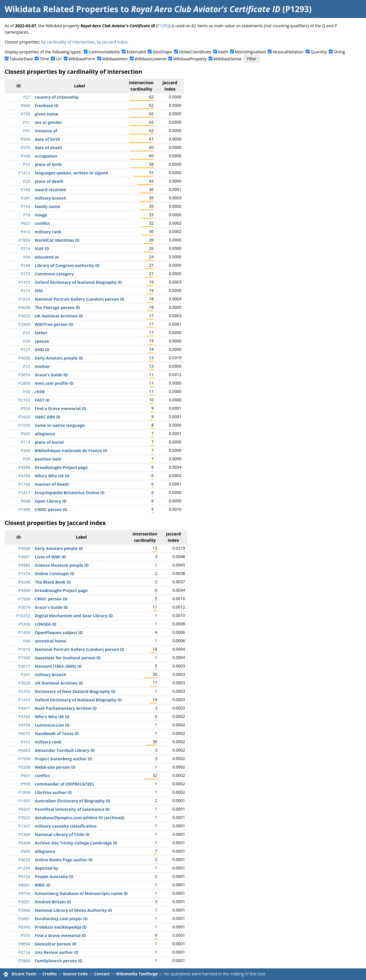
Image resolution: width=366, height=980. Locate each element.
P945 (26, 434)
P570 (26, 148)
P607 (26, 223)
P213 (26, 291)
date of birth (48, 139)
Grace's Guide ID (51, 375)
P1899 (24, 792)
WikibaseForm (82, 59)
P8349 (24, 927)
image (41, 215)
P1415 (24, 282)
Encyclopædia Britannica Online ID (70, 493)
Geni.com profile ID (54, 383)
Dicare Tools (24, 974)
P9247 (24, 809)
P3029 (24, 316)
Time (44, 59)
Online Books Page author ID (64, 860)
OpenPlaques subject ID (59, 632)
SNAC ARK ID (48, 417)
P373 (26, 274)
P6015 (24, 733)
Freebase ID (47, 105)
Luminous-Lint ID (52, 725)
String (339, 52)
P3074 (24, 375)
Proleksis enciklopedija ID (61, 927)
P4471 (24, 708)
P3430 (24, 417)
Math (223, 52)
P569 (26, 139)
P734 (26, 206)
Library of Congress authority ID (67, 265)
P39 (27, 459)
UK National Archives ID (59, 316)
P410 (26, 232)
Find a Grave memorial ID (60, 408)
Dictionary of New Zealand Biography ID (75, 691)
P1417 (24, 493)
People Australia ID (54, 877)
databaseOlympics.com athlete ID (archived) (80, 818)
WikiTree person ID (54, 324)
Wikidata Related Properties (61, 9)
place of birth (48, 164)
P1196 (24, 484)
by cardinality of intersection (68, 42)
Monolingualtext (250, 52)
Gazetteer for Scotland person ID (68, 658)
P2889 (24, 961)
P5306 (24, 624)
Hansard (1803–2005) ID (58, 666)
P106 (26, 156)
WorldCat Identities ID (57, 240)
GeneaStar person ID (56, 944)
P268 (26, 451)
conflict (42, 223)
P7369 (24, 834)
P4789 (24, 476)
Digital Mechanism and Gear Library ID (74, 616)
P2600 (24, 383)
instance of (46, 131)
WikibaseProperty (190, 59)
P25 (27, 366)
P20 (27, 181)
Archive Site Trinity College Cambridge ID (76, 843)
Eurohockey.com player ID (61, 919)
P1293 (163, 26)
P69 (27, 257)
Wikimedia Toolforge (137, 974)
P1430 (24, 632)
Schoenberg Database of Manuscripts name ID (81, 893)
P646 (26, 105)
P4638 (24, 307)
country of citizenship (57, 97)
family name (47, 206)
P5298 (24, 767)
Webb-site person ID (55, 767)
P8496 (24, 843)
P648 (26, 501)
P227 (26, 350)
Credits (50, 974)
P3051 (24, 902)
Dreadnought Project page (61, 467)
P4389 (24, 565)
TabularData (21, 59)
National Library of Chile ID (62, 834)
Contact (102, 974)
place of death (49, 181)
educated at (47, 257)
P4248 (24, 582)
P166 (26, 190)
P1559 (24, 425)
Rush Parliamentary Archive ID (66, 708)
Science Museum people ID (62, 565)
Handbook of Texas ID (57, 733)
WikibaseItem (115, 59)
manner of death (52, 484)
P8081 (24, 885)
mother (42, 366)
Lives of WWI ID (50, 557)
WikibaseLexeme (151, 59)
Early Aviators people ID (59, 358)
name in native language (60, 425)
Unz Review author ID (57, 952)
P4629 (24, 860)
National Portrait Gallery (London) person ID (80, 299)
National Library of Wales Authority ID (73, 910)
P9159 (24, 877)
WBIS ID (43, 885)
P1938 (24, 759)
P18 (27, 215)
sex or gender (49, 122)
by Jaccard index (112, 42)
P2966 (24, 910)
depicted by (47, 868)
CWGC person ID (51, 509)
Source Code (75, 974)
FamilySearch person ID (59, 961)
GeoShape (162, 52)
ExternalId (136, 52)
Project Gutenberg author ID (63, 759)
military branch (50, 198)
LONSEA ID (45, 624)
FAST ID (42, 400)
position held (48, 459)
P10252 (23, 616)
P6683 (24, 750)
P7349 (24, 658)
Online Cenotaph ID (54, 574)
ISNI (39, 291)
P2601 (24, 919)
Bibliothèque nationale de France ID (71, 451)
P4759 (24, 725)
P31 (27, 131)
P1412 (24, 173)
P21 (27, 122)
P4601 (24, 557)
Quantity (319, 52)
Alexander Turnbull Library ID (65, 750)
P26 (27, 341)
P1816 (24, 299)
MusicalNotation (288, 52)
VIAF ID (42, 249)
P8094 (24, 944)
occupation (46, 156)
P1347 (24, 826)
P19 (27, 164)
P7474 (24, 574)
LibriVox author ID (53, 792)
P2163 (24, 400)
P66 (27, 641)
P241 (26, 198)
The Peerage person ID (57, 307)
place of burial (49, 442)
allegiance (45, 434)
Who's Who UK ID (52, 476)
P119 (26, 442)
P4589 (24, 467)
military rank (48, 232)
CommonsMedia (104, 52)
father (41, 333)
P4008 (24, 358)
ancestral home (51, 641)
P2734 (24, 952)
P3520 (24, 818)
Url (59, 59)
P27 (27, 97)
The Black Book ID (53, 582)
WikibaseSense (228, 59)
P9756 (24, 893)
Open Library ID (51, 501)
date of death (48, 148)
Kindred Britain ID (53, 902)
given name (47, 114)
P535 (26, 408)
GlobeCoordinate (195, 52)
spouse (42, 341)
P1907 (24, 801)
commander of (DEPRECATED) (64, 784)
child (40, 392)
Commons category (54, 274)
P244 (26, 265)
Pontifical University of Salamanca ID (72, 809)
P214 (26, 249)
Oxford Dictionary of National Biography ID (78, 282)
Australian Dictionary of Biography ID (72, 801)
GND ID (42, 350)
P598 (26, 784)
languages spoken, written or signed (71, 173)
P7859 (24, 240)
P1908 (24, 509)
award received (50, 190)
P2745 (24, 691)
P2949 (24, 324)
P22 (27, 333)
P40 (27, 392)
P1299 (24, 868)
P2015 (24, 666)
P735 (26, 114)
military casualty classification (66, 826)
